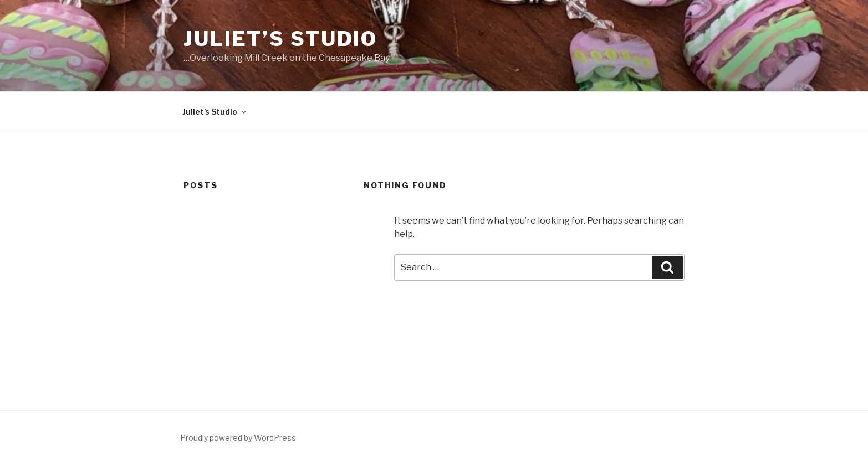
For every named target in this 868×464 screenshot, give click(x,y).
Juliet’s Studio (280, 39)
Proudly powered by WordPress (238, 438)
